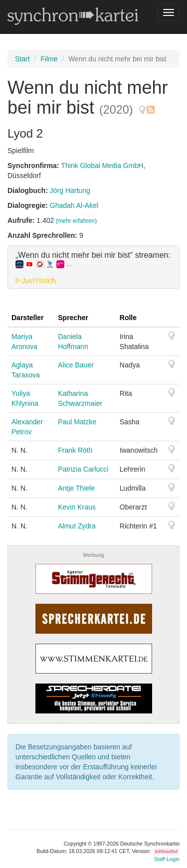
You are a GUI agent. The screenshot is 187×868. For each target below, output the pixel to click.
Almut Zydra (77, 526)
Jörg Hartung (70, 190)
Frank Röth (75, 450)
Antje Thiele (76, 488)
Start (22, 59)
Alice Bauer (76, 365)
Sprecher (73, 318)
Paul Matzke (77, 422)
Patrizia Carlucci (83, 469)
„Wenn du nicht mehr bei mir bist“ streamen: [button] (93, 260)
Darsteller (28, 318)
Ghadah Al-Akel (74, 205)
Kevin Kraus (77, 507)
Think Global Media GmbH (102, 166)
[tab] (93, 267)
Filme (49, 59)
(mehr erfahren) (77, 221)
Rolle (128, 318)
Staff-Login (167, 859)
